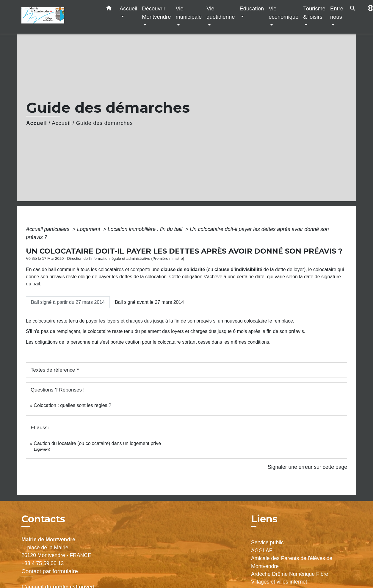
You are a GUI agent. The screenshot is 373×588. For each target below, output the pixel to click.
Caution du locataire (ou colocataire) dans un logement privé (97, 443)
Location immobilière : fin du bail (146, 229)
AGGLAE (262, 551)
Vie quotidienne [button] (221, 13)
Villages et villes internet (279, 582)
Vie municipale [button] (189, 13)
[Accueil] (59, 17)
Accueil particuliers (48, 229)
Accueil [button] (128, 8)
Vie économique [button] (283, 13)
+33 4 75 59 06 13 (43, 563)
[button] (109, 9)
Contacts (43, 519)
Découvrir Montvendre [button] (156, 13)
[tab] (68, 302)
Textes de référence (53, 370)
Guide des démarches (105, 123)
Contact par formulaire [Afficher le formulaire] (50, 571)
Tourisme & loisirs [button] (314, 13)
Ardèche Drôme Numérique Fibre (290, 574)
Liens (264, 519)
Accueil (37, 123)
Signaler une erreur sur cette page (307, 467)
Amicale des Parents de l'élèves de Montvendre (292, 562)
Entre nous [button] (337, 13)
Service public (267, 543)
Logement (89, 229)
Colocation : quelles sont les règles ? (72, 405)
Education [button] (252, 8)
